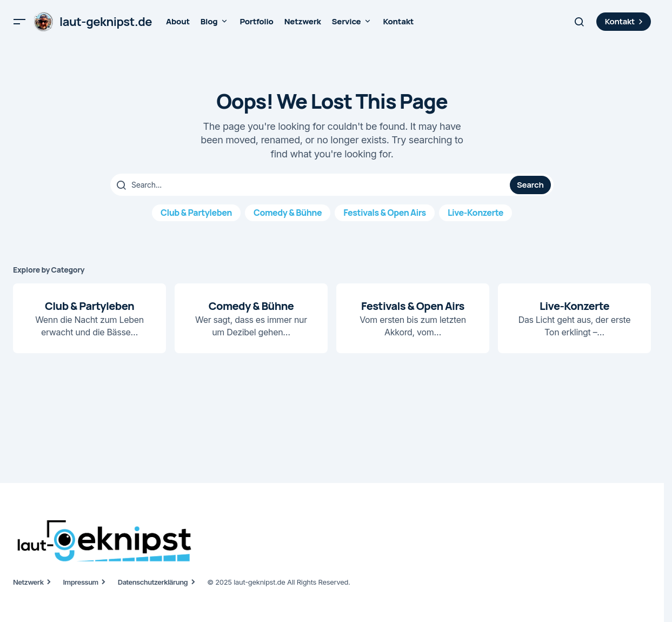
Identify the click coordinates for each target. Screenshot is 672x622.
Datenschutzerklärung (153, 582)
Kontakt (625, 21)
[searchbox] (311, 185)
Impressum (81, 582)
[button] (19, 22)
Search (530, 185)
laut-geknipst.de (106, 22)
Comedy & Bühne (288, 213)
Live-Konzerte (475, 213)
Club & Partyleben (196, 213)
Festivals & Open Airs (385, 213)
